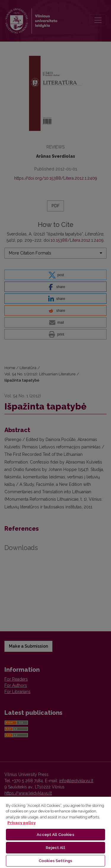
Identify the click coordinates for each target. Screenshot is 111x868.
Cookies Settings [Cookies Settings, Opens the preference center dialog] (55, 861)
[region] (55, 832)
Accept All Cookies (55, 835)
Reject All (55, 848)
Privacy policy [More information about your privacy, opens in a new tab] (21, 823)
